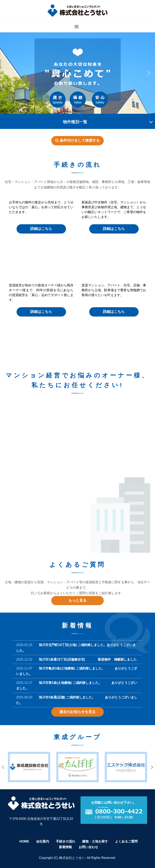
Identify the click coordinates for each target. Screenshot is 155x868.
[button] (6, 73)
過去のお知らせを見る (77, 712)
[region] (77, 73)
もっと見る (77, 600)
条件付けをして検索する (77, 140)
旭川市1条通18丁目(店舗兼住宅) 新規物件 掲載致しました (88, 659)
